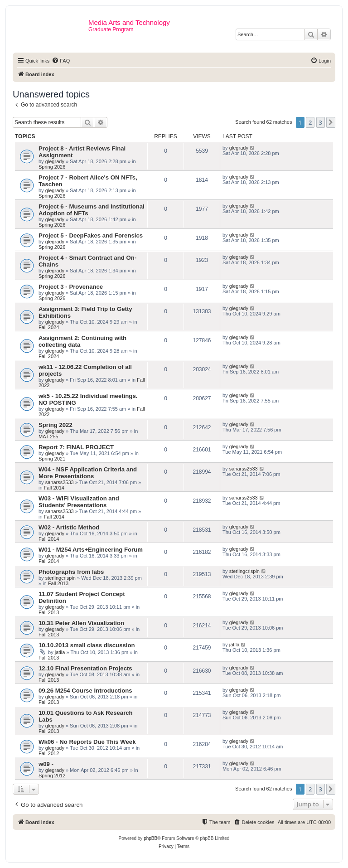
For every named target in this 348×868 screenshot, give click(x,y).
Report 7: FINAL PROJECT (76, 447)
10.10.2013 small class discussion (87, 645)
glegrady (55, 161)
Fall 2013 (58, 583)
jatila (60, 652)
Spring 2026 (52, 167)
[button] (331, 122)
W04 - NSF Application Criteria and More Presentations (88, 473)
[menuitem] (61, 61)
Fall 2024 (49, 327)
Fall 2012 (49, 753)
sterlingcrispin (60, 578)
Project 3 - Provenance (71, 287)
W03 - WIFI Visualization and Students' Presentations (79, 502)
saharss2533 (60, 482)
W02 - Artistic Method (69, 527)
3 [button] (321, 122)
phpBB (150, 838)
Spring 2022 (56, 425)
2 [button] (310, 122)
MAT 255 (48, 436)
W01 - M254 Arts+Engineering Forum (91, 550)
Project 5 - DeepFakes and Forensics (91, 235)
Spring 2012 (52, 776)
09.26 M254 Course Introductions (85, 691)
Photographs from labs (71, 572)
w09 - (46, 764)
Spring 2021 (52, 459)
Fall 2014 (54, 488)
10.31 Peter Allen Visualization (81, 623)
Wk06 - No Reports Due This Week (87, 742)
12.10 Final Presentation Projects (85, 668)
